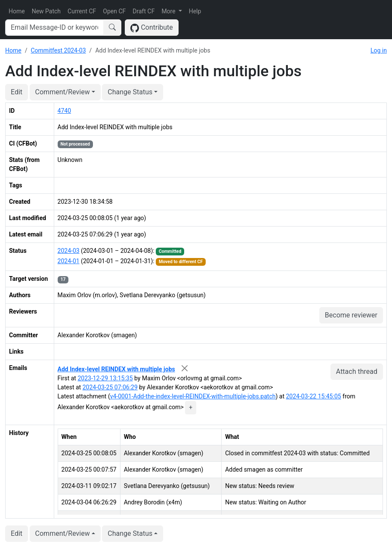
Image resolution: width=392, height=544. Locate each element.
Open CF (114, 11)
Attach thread (357, 371)
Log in (379, 50)
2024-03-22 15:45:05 (313, 396)
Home (17, 11)
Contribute (152, 28)
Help (195, 11)
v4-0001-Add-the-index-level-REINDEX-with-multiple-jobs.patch (193, 396)
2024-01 (69, 261)
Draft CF (144, 11)
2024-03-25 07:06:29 (110, 387)
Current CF (82, 11)
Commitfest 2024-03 (58, 50)
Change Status (130, 92)
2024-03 (69, 251)
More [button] (169, 11)
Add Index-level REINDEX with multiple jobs (116, 369)
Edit (17, 92)
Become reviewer (351, 315)
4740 (64, 111)
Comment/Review (63, 92)
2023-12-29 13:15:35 (105, 378)
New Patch (46, 11)
